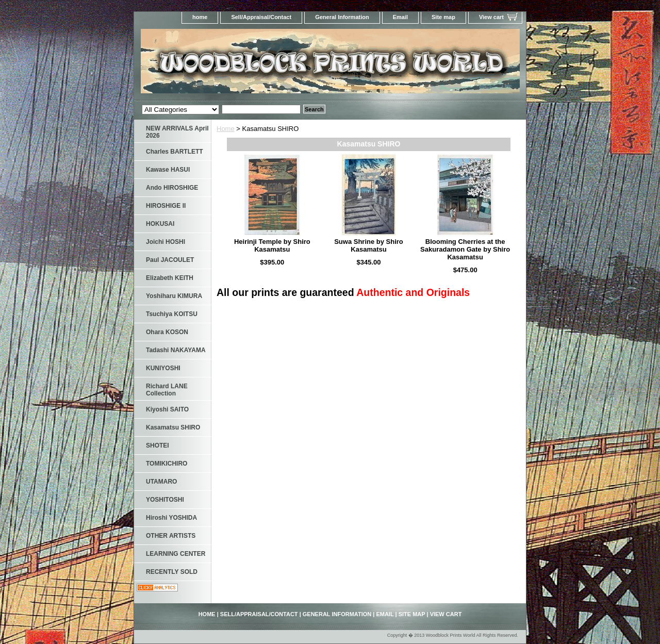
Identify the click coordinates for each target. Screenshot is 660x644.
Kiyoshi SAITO (167, 409)
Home (226, 129)
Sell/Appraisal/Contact (261, 17)
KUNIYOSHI (163, 368)
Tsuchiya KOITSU (172, 314)
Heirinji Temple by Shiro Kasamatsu (272, 245)
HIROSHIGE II (166, 206)
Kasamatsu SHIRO (173, 427)
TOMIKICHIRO (167, 464)
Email (400, 17)
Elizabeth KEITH (170, 278)
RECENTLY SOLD (172, 572)
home (200, 17)
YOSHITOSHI (165, 500)
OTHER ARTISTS (171, 536)
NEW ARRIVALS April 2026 (177, 132)
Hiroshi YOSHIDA (171, 518)
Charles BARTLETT (175, 152)
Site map (443, 17)
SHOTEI (158, 445)
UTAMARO (161, 482)
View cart (491, 17)
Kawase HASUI (168, 170)
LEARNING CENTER (176, 554)
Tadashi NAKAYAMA (176, 350)
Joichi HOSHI (166, 242)
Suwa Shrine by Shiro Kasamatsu (369, 245)
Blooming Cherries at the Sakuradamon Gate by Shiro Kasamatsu (465, 249)
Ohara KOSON (167, 332)
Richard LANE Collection (167, 390)
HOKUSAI (160, 224)
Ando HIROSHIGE (172, 188)
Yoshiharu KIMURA (174, 296)
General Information (342, 17)
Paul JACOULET (170, 260)
